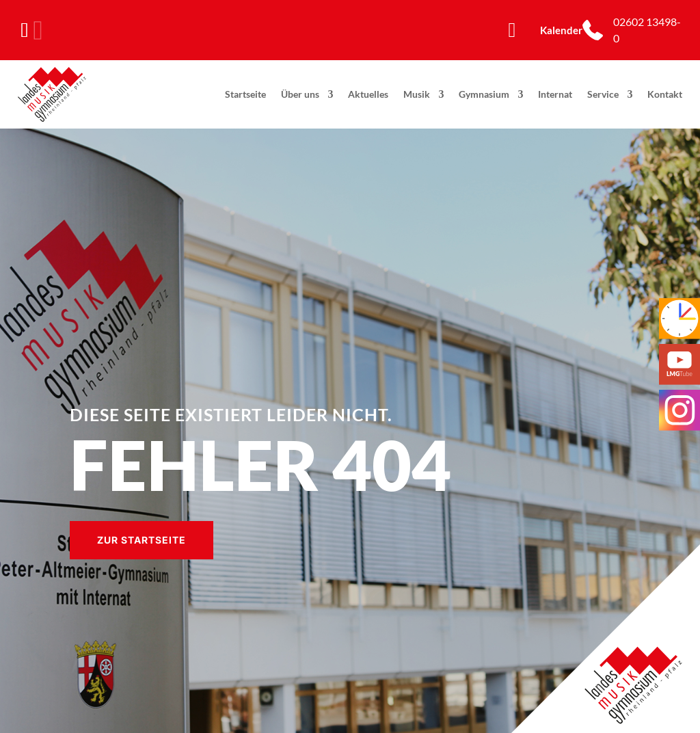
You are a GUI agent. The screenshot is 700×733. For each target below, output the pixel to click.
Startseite (245, 94)
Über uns (300, 94)
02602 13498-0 (647, 30)
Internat (555, 94)
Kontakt (665, 94)
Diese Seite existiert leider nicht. (231, 414)
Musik (417, 94)
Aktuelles (368, 94)
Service (603, 94)
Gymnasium (484, 94)
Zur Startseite (142, 540)
